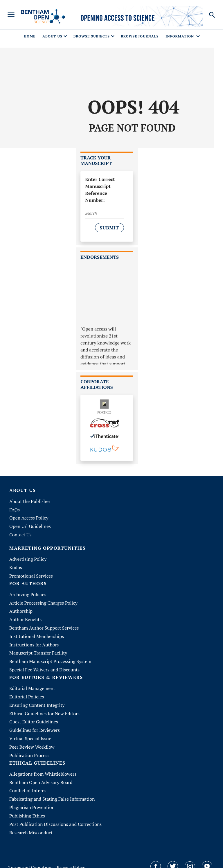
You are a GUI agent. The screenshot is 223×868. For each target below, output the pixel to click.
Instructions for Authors (34, 641)
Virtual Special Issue (30, 733)
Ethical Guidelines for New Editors (45, 709)
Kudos (16, 566)
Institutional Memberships (37, 633)
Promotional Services (31, 574)
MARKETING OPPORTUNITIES (47, 547)
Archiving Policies (28, 593)
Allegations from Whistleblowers (43, 768)
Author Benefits (26, 617)
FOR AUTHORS (28, 582)
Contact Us (20, 534)
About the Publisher (30, 502)
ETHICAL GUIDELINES (37, 757)
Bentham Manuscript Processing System (51, 658)
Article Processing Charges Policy (44, 601)
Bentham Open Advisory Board (41, 776)
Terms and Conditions (32, 860)
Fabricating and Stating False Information (52, 792)
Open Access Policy (29, 518)
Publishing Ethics (27, 808)
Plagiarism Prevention (32, 800)
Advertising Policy (28, 558)
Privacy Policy (71, 860)
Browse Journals (140, 36)
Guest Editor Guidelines (34, 717)
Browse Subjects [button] (92, 36)
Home (30, 36)
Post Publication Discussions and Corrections (56, 817)
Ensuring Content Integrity (37, 700)
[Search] (104, 214)
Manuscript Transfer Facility (38, 650)
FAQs (15, 510)
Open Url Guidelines (30, 526)
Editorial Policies (27, 692)
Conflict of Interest (29, 784)
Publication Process (29, 749)
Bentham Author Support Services (44, 625)
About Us (23, 491)
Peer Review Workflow (32, 741)
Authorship (21, 609)
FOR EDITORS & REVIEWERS (46, 673)
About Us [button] (52, 36)
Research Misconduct (31, 825)
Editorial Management (32, 684)
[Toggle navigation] (11, 15)
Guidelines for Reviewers (35, 725)
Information (180, 36)
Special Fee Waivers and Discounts (45, 666)
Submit (109, 228)
